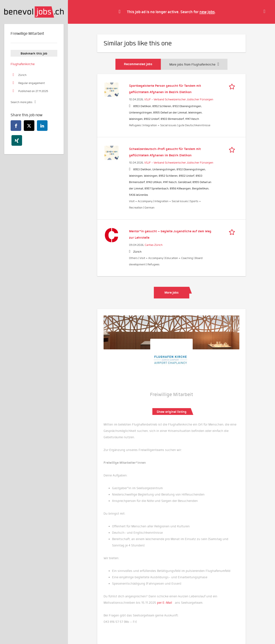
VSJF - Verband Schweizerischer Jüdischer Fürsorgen (179, 99)
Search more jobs (22, 102)
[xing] (17, 140)
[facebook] (16, 126)
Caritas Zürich (154, 245)
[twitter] (29, 126)
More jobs (172, 293)
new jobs (207, 12)
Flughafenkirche (23, 64)
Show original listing (172, 412)
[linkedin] (42, 126)
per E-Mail (165, 603)
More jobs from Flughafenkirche (194, 64)
